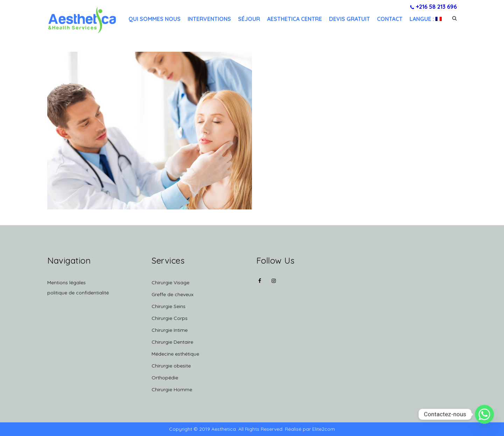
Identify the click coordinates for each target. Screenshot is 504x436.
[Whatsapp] (484, 414)
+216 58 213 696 (433, 7)
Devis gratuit (349, 19)
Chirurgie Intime (170, 330)
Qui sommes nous (155, 19)
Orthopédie (165, 378)
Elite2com (324, 429)
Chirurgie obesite (171, 366)
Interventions (209, 19)
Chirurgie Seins (169, 306)
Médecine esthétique (175, 354)
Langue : (426, 19)
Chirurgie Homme (172, 389)
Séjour (249, 19)
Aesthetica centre (295, 19)
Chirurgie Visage (170, 283)
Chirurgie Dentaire (172, 342)
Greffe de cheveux (173, 294)
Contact (390, 19)
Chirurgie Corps (170, 318)
